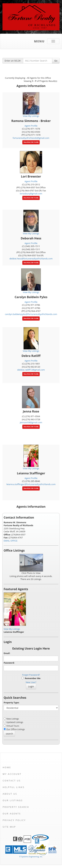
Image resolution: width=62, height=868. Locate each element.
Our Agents (12, 814)
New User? (31, 682)
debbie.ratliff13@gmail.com (31, 370)
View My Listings (12, 629)
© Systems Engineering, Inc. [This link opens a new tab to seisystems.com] (31, 857)
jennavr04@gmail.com (31, 422)
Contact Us (12, 781)
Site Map (9, 827)
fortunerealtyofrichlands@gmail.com (31, 138)
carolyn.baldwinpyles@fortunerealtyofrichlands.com (31, 314)
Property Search (16, 807)
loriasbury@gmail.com (31, 194)
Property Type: (11, 703)
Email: (7, 653)
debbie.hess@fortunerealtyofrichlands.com (31, 259)
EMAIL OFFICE (11, 541)
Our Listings (13, 800)
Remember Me (31, 678)
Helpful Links (14, 787)
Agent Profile (31, 126)
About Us (10, 794)
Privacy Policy (14, 820)
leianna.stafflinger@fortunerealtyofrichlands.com (31, 484)
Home (7, 767)
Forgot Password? (31, 675)
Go (56, 61)
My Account (12, 774)
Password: (9, 663)
